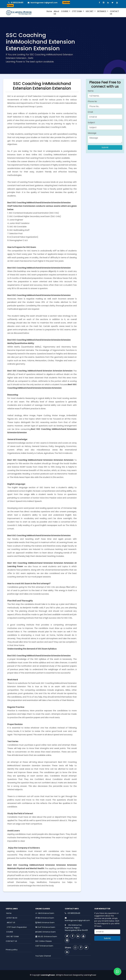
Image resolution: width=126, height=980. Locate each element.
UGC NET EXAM (12, 936)
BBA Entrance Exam (45, 918)
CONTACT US (114, 13)
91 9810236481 (16, 3)
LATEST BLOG (12, 918)
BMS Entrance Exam (45, 923)
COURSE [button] (65, 11)
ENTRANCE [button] (102, 11)
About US (56, 13)
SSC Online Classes (43, 941)
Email (90, 112)
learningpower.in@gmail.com (43, 3)
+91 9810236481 (74, 913)
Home (49, 11)
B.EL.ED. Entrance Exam (46, 936)
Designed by (78, 975)
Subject (91, 123)
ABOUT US (10, 923)
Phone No (92, 101)
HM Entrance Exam (45, 913)
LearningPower (90, 975)
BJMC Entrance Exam (45, 932)
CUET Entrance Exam (44, 946)
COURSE (9, 932)
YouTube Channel (43, 956)
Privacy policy (12, 950)
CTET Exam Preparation (16, 927)
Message (92, 133)
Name (91, 91)
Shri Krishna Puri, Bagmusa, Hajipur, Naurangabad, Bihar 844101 (76, 928)
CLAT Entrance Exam (45, 927)
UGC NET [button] (90, 11)
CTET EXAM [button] (77, 11)
